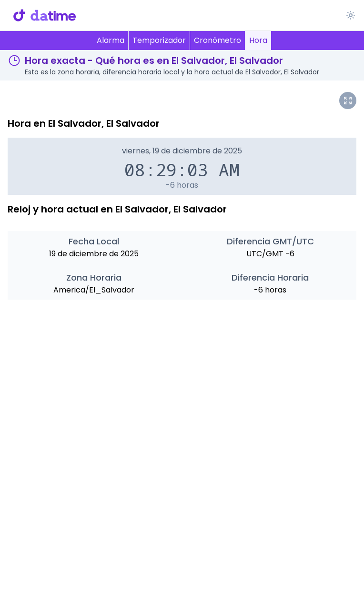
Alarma (111, 40)
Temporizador (159, 40)
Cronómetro (217, 40)
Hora (258, 40)
